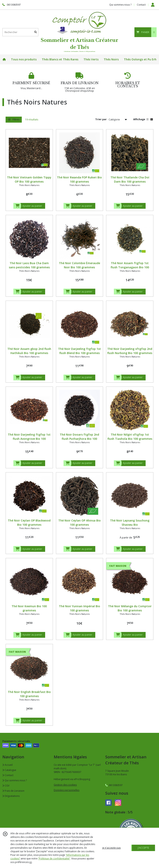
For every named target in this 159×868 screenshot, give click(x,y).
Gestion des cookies (65, 785)
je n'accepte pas (111, 848)
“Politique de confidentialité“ (54, 859)
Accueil (7, 765)
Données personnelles (67, 790)
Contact (141, 5)
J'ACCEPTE (143, 848)
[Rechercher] (36, 32)
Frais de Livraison (13, 791)
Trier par (101, 119)
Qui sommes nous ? (15, 780)
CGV (6, 786)
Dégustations (11, 796)
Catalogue (9, 770)
